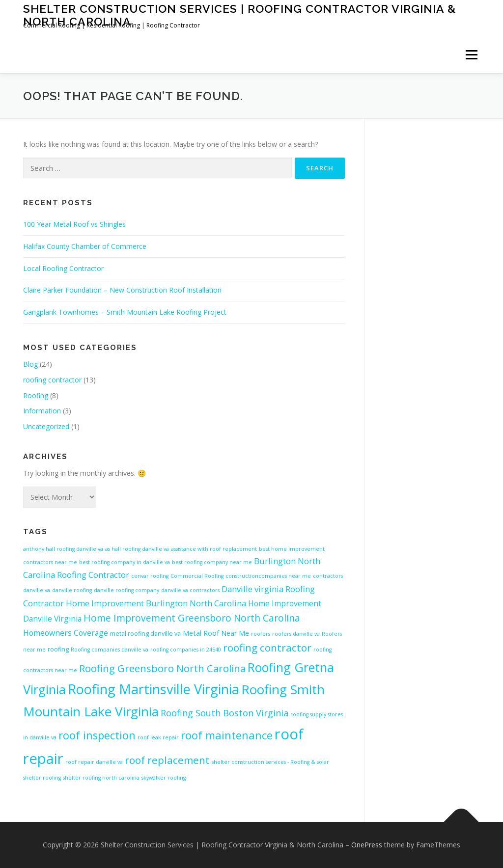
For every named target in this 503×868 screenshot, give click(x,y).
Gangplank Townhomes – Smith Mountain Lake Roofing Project (125, 312)
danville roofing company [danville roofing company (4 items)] (126, 590)
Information (42, 411)
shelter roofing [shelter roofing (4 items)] (42, 778)
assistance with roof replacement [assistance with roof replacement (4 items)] (214, 549)
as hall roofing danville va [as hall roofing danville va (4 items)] (137, 549)
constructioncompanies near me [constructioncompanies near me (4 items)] (268, 576)
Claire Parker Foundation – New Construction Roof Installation (122, 290)
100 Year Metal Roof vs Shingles (74, 224)
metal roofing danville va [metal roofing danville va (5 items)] (145, 633)
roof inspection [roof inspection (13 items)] (97, 735)
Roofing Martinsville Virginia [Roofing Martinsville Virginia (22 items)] (154, 689)
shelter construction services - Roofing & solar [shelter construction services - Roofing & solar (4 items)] (270, 762)
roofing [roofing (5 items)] (58, 649)
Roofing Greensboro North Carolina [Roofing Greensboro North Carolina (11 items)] (162, 668)
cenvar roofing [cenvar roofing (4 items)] (150, 576)
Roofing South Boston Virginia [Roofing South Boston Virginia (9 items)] (224, 713)
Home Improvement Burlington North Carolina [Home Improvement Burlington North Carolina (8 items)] (156, 603)
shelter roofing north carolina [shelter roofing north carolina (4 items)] (101, 778)
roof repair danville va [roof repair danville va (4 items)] (94, 762)
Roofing (36, 395)
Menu (471, 55)
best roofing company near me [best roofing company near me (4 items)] (212, 562)
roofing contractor (52, 380)
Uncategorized (46, 426)
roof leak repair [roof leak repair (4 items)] (158, 737)
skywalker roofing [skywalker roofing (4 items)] (164, 778)
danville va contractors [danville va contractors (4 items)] (190, 590)
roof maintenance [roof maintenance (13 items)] (227, 735)
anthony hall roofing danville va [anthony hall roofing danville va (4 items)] (63, 549)
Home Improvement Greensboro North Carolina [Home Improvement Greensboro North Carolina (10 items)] (192, 618)
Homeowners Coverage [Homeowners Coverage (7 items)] (66, 633)
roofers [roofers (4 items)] (261, 634)
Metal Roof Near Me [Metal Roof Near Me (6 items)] (216, 633)
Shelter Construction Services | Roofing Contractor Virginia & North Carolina (240, 15)
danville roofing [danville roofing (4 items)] (72, 590)
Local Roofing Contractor (63, 268)
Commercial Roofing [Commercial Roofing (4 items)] (197, 576)
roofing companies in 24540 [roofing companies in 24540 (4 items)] (186, 650)
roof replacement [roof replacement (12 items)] (167, 760)
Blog (30, 364)
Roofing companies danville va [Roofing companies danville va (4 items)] (110, 650)
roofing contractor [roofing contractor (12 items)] (267, 648)
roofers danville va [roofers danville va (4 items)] (296, 634)
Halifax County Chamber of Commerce (85, 246)
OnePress (367, 845)
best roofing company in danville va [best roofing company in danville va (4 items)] (125, 562)
